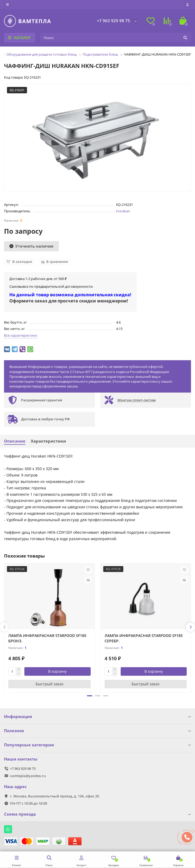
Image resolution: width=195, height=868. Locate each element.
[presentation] (5, 627)
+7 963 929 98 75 (113, 21)
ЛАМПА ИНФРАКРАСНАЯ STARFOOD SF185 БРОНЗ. (47, 638)
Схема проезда (97, 814)
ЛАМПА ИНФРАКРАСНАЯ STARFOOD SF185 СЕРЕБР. (144, 638)
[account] (188, 5)
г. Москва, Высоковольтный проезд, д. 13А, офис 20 (54, 796)
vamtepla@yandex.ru (28, 776)
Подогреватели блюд (100, 54)
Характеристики (48, 441)
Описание (15, 441)
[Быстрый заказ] (49, 684)
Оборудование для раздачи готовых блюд (41, 54)
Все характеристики (21, 335)
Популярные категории (97, 745)
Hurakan (123, 211)
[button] (90, 696)
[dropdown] (7, 5)
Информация (97, 717)
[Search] (116, 38)
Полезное (97, 731)
